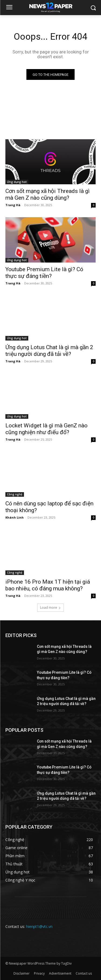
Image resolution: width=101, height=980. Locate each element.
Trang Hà (13, 205)
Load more (50, 608)
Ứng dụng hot (17, 182)
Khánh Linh (15, 517)
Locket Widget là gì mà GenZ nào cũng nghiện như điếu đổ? (46, 429)
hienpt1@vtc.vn (39, 926)
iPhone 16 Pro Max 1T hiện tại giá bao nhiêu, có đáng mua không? (48, 585)
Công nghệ (15, 494)
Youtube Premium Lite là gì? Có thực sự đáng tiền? (44, 273)
